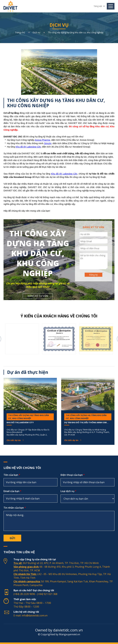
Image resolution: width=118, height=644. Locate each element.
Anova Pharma (42, 140)
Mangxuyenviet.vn (70, 634)
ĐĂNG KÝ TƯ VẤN (38, 296)
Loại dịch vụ (68, 491)
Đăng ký (93, 275)
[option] (22, 339)
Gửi (12, 538)
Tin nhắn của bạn (15, 508)
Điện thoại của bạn (73, 475)
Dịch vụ (36, 32)
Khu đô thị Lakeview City (64, 174)
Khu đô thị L (22, 147)
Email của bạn (12, 491)
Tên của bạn (12, 475)
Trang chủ (20, 32)
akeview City (34, 147)
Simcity (48, 143)
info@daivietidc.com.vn (35, 615)
